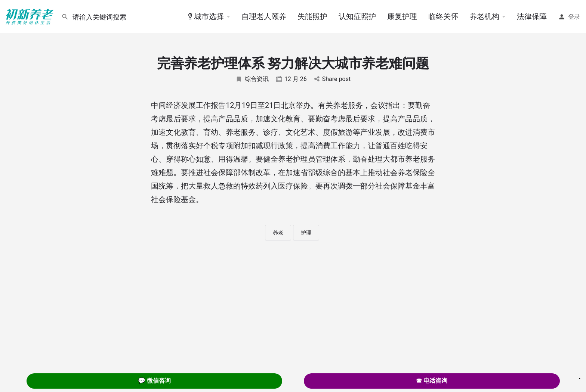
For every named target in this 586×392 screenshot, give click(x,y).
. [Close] (580, 376)
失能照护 (312, 16)
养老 (278, 233)
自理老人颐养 (264, 16)
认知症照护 (357, 16)
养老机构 (484, 16)
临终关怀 (443, 16)
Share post (332, 79)
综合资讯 (252, 79)
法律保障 (532, 16)
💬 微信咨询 (154, 381)
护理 (306, 233)
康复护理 (402, 16)
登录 (574, 17)
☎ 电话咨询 (432, 381)
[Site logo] (31, 16)
